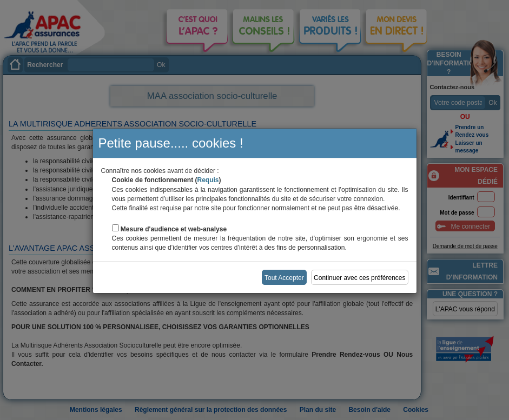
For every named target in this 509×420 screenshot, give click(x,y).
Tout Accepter (284, 278)
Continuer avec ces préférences (359, 278)
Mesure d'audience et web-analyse (174, 229)
